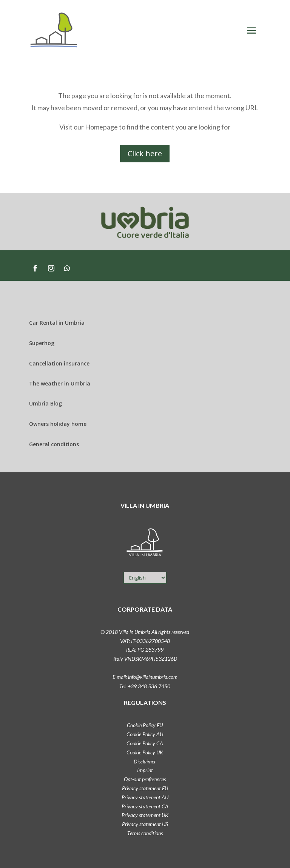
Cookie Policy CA (145, 743)
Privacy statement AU (145, 797)
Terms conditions (145, 833)
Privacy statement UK (145, 815)
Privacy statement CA (145, 806)
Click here (145, 153)
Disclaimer (145, 761)
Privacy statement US (145, 824)
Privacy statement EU (145, 788)
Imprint (145, 770)
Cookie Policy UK (145, 752)
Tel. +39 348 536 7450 (145, 686)
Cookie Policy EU (145, 725)
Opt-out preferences (145, 779)
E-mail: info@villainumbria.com (145, 677)
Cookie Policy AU (145, 734)
